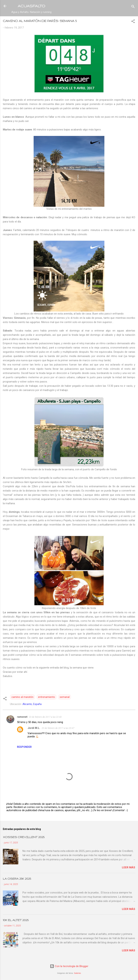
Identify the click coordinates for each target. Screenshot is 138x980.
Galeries (77, 973)
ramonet (22, 717)
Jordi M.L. (34, 728)
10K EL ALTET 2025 (16, 920)
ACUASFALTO (31, 6)
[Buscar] (133, 7)
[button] (133, 22)
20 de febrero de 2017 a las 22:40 (45, 717)
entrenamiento (47, 697)
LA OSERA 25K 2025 (17, 879)
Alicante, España (32, 704)
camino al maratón (22, 697)
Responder (24, 747)
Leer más (129, 867)
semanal (65, 697)
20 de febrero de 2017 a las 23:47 (58, 728)
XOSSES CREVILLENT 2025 (24, 837)
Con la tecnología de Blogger (69, 966)
